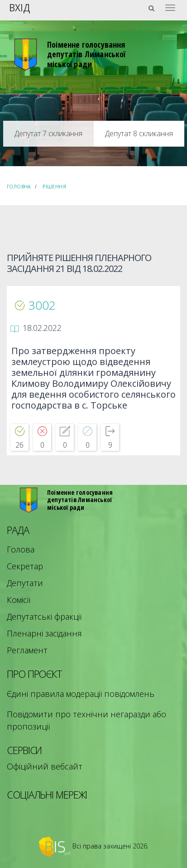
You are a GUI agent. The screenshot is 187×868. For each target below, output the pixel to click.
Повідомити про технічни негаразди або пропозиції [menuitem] (86, 720)
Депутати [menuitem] (25, 583)
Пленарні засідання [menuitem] (44, 633)
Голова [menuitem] (21, 549)
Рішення (54, 187)
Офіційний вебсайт (45, 766)
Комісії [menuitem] (19, 600)
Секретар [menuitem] (25, 566)
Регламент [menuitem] (27, 650)
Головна (19, 187)
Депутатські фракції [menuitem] (44, 616)
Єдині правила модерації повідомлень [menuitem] (81, 694)
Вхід (19, 7)
